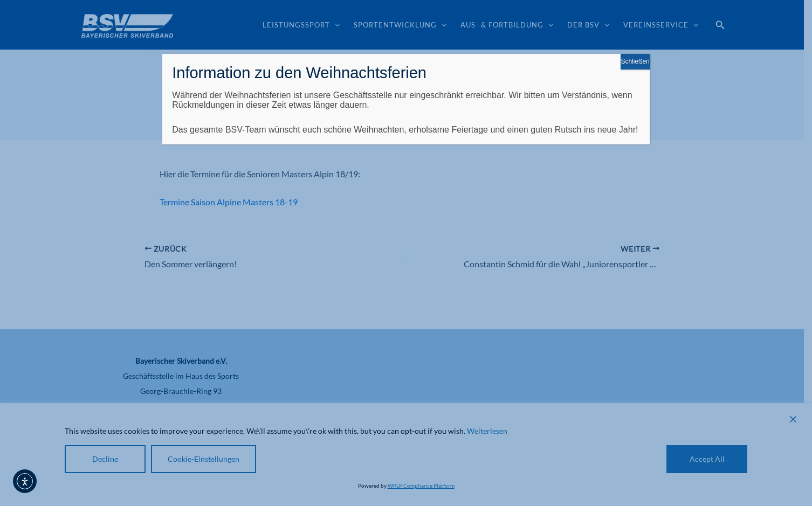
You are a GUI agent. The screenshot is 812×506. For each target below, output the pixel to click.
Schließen (635, 61)
